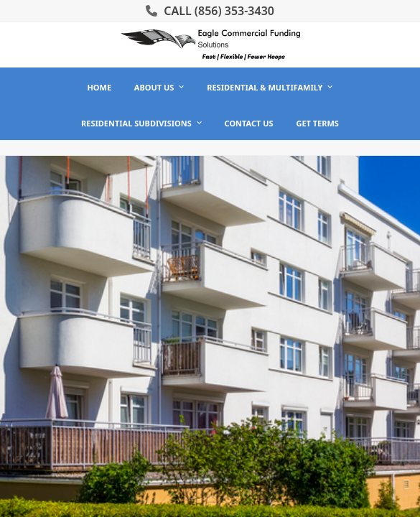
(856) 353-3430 (234, 11)
